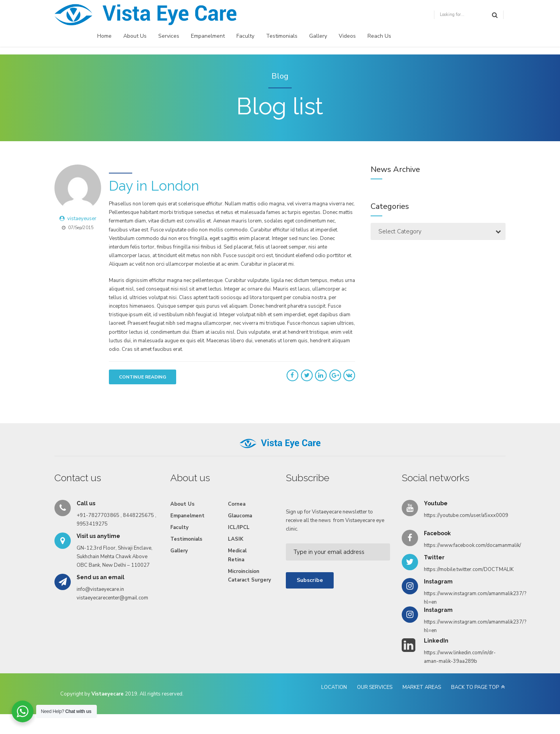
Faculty (245, 36)
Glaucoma (240, 516)
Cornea (237, 504)
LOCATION (334, 687)
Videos (347, 36)
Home (104, 36)
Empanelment (208, 36)
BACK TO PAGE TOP (475, 687)
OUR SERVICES (375, 687)
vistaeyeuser (82, 219)
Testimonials (282, 36)
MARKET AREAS (422, 687)
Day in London (154, 186)
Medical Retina (237, 555)
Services (169, 36)
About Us (135, 36)
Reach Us (379, 36)
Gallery (318, 36)
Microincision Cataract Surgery (249, 576)
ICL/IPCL (239, 527)
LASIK (236, 539)
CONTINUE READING (143, 377)
